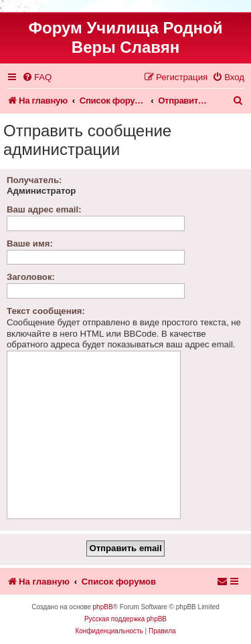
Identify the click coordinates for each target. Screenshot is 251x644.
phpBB (103, 607)
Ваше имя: (30, 244)
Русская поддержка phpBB (125, 619)
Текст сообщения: (46, 311)
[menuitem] (37, 77)
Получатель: (34, 180)
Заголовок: (31, 277)
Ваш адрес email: (44, 209)
